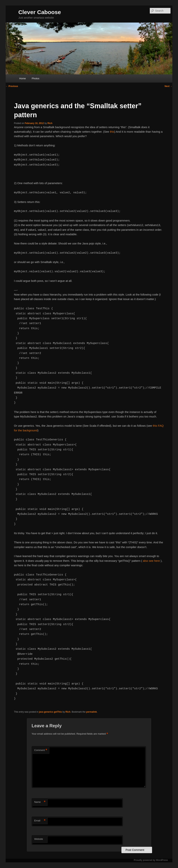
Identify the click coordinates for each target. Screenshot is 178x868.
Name (40, 802)
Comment (41, 750)
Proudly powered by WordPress (151, 860)
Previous (12, 86)
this (112, 132)
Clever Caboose (40, 12)
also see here (151, 561)
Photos (36, 78)
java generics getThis (50, 712)
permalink (92, 712)
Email (40, 821)
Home (23, 78)
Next (169, 86)
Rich (50, 123)
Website (39, 839)
